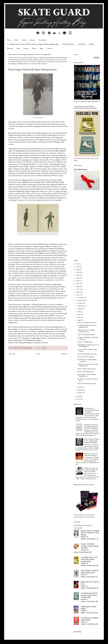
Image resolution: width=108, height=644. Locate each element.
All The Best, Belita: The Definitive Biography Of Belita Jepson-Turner (91, 470)
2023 (78, 272)
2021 (78, 278)
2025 (78, 267)
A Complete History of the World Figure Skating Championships (89, 559)
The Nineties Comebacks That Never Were (88, 380)
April (79, 320)
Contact (49, 48)
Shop (41, 48)
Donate (26, 48)
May (79, 317)
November (81, 300)
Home (9, 40)
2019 (78, 284)
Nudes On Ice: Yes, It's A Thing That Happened (91, 454)
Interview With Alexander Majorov (87, 322)
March (80, 387)
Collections (82, 44)
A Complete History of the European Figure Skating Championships (89, 595)
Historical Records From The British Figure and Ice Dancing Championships (91, 426)
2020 (78, 281)
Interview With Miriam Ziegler (86, 334)
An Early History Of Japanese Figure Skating (87, 350)
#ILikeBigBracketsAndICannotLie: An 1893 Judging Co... (88, 346)
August (80, 309)
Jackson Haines (60, 287)
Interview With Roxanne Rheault (87, 383)
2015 (78, 295)
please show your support (22, 336)
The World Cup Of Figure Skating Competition (87, 360)
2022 (78, 275)
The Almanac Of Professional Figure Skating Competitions (91, 410)
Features (32, 40)
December (81, 297)
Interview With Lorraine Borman (87, 369)
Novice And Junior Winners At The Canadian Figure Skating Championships (92, 441)
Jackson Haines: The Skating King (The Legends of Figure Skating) (90, 533)
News (16, 40)
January (80, 393)
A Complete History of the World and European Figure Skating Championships (33, 44)
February (80, 390)
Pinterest (41, 334)
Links (18, 48)
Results (91, 44)
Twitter (35, 334)
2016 (78, 292)
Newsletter (43, 40)
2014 (78, 396)
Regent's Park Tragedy (52, 158)
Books (24, 40)
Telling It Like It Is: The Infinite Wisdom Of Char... (86, 331)
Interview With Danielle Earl (85, 372)
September (81, 306)
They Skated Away (68, 44)
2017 (78, 289)
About (34, 48)
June (79, 314)
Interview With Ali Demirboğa (86, 357)
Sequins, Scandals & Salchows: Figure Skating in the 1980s (90, 546)
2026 (78, 264)
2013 (78, 399)
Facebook (29, 334)
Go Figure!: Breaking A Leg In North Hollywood (88, 338)
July (79, 312)
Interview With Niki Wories (85, 342)
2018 (78, 286)
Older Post (64, 354)
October (80, 303)
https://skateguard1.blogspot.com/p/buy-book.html (31, 343)
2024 (78, 269)
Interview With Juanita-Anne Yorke (87, 354)
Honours (10, 48)
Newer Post (12, 354)
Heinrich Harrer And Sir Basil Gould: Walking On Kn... (88, 365)
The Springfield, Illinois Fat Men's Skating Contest (87, 326)
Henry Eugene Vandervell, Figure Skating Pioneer (87, 375)
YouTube (50, 334)
